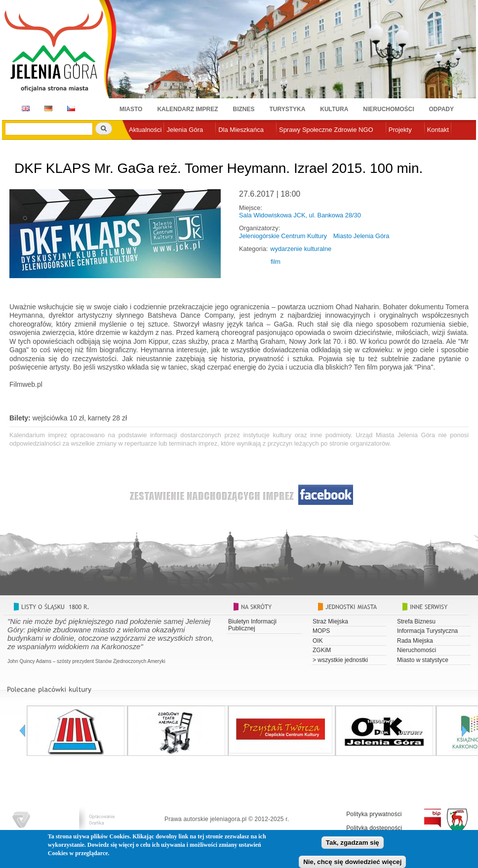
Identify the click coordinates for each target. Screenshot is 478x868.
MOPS (321, 631)
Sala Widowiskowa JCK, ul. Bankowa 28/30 (300, 215)
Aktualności (145, 130)
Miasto (131, 109)
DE (47, 108)
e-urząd (140, 146)
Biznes (244, 109)
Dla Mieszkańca (241, 130)
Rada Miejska (415, 641)
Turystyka (288, 109)
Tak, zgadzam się (353, 845)
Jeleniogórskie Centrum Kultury (283, 236)
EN (24, 108)
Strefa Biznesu (416, 621)
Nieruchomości (388, 109)
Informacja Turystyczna (427, 631)
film (276, 262)
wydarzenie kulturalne (301, 249)
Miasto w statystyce (423, 660)
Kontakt (438, 130)
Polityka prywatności (374, 814)
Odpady (441, 109)
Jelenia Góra (185, 130)
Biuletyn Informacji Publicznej (252, 625)
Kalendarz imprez (187, 109)
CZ (71, 108)
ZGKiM (322, 650)
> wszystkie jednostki (340, 660)
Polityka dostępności (374, 828)
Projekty (400, 130)
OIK (318, 641)
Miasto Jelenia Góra (361, 236)
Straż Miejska (330, 621)
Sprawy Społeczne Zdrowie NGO (326, 130)
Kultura (334, 109)
